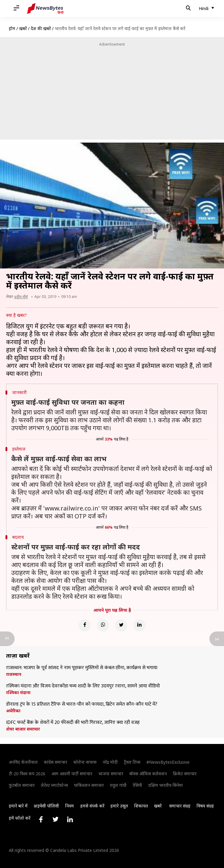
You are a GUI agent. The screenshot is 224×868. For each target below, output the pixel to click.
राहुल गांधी (118, 785)
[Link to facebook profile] (41, 819)
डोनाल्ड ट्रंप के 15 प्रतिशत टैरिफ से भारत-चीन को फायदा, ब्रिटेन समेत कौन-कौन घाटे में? (82, 704)
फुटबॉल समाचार (22, 785)
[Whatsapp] (103, 625)
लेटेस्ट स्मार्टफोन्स (54, 785)
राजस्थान (14, 674)
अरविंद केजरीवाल (23, 762)
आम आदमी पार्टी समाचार (72, 774)
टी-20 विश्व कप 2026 (27, 774)
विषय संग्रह (205, 806)
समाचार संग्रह (180, 806)
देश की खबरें (41, 28)
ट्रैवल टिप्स (132, 762)
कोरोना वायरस (85, 762)
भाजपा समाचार (111, 774)
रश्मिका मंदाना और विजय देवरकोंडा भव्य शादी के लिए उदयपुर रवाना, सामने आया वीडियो (83, 686)
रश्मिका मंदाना (18, 693)
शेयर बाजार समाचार (23, 729)
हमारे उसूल (119, 806)
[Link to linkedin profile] (70, 819)
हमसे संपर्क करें (92, 806)
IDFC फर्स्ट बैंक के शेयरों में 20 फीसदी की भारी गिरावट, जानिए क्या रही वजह (73, 723)
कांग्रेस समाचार (56, 762)
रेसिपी (137, 785)
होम (12, 28)
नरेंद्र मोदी (110, 762)
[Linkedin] (139, 625)
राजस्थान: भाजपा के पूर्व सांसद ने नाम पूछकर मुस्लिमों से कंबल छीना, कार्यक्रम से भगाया (82, 668)
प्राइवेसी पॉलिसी (46, 806)
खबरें (23, 28)
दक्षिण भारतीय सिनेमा (166, 785)
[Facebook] (85, 625)
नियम (70, 806)
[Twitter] (121, 625)
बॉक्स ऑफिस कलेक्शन (148, 774)
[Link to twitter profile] (55, 819)
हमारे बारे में (18, 806)
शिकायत (141, 806)
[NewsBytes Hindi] (45, 9)
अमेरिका (13, 711)
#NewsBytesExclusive (168, 762)
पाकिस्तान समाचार (89, 785)
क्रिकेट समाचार (185, 774)
